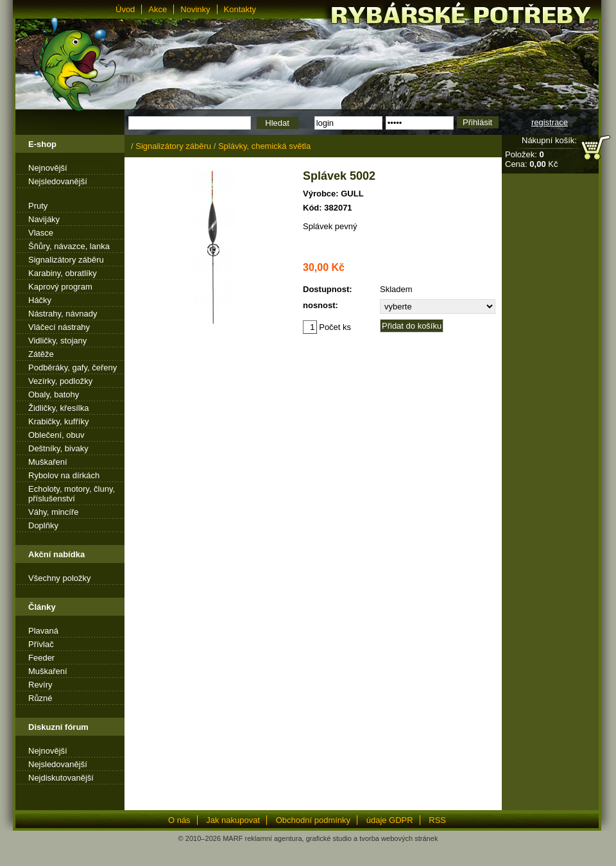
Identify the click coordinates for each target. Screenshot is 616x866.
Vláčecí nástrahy (59, 327)
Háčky (40, 300)
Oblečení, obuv (56, 435)
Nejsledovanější (58, 181)
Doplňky (43, 525)
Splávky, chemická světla (264, 146)
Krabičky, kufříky (58, 421)
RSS (437, 820)
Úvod (125, 9)
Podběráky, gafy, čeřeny (73, 368)
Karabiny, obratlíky (63, 273)
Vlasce (41, 233)
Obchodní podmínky (313, 820)
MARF (233, 838)
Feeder (41, 658)
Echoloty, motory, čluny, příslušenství (72, 494)
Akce (158, 9)
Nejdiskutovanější (61, 778)
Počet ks (327, 327)
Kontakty (240, 9)
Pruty (38, 206)
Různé (40, 698)
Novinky (195, 9)
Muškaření (48, 462)
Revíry (40, 685)
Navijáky (44, 219)
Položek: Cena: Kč (531, 159)
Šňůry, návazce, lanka (69, 246)
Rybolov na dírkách (64, 475)
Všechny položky (60, 578)
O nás (179, 820)
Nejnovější (48, 168)
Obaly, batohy (54, 394)
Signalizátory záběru (66, 260)
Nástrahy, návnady (63, 314)
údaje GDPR (390, 820)
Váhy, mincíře (54, 512)
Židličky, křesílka (58, 408)
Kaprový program (60, 287)
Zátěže (41, 354)
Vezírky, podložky (60, 381)
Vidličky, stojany (57, 341)
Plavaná (43, 631)
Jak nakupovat (233, 820)
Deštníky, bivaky (58, 448)
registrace (550, 122)
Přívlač (41, 644)
